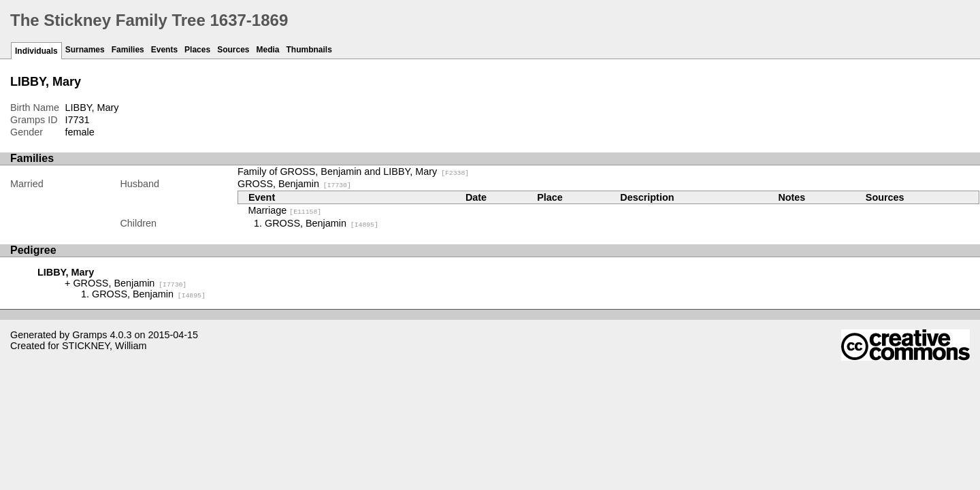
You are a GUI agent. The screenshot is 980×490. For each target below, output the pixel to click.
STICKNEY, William (104, 346)
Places (197, 50)
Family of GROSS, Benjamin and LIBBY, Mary (353, 171)
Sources (233, 50)
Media (268, 50)
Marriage (285, 210)
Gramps (89, 335)
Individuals (36, 51)
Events (164, 50)
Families (128, 50)
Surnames (85, 50)
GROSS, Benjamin (294, 184)
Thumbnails (309, 50)
